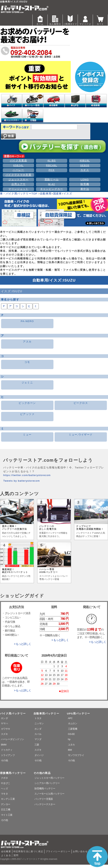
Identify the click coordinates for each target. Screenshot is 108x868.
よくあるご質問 (10, 855)
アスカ (27, 342)
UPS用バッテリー (79, 714)
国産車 (58, 194)
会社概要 (6, 851)
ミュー (27, 435)
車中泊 (85, 189)
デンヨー (5, 804)
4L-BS (52, 161)
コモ (27, 362)
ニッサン (39, 723)
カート (100, 20)
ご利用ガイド (70, 20)
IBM (70, 750)
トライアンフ (8, 755)
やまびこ (5, 783)
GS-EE (71, 734)
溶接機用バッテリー (13, 773)
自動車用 (46, 194)
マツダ (38, 739)
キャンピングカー (52, 189)
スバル (38, 734)
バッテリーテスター (45, 804)
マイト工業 (7, 815)
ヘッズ (4, 789)
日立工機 (5, 810)
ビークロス (81, 403)
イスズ (68, 194)
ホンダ (4, 718)
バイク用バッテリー (13, 714)
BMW (4, 745)
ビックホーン (27, 403)
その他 (4, 760)
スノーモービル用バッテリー (49, 794)
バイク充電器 (18, 161)
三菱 (37, 745)
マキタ (4, 794)
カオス (85, 170)
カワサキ (5, 729)
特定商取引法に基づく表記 (28, 851)
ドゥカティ (7, 750)
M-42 (52, 184)
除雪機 (85, 184)
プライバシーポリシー (58, 851)
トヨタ (38, 718)
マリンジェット (18, 189)
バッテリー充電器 (44, 799)
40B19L (85, 161)
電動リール (52, 180)
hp (69, 739)
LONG (85, 180)
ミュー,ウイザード (81, 435)
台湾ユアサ (19, 184)
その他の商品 (42, 773)
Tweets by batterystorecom (21, 481)
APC (70, 718)
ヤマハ (4, 723)
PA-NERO (27, 321)
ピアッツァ (27, 414)
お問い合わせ (80, 851)
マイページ (85, 20)
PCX (52, 170)
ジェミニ (27, 383)
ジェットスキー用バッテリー (49, 778)
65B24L (18, 165)
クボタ (4, 778)
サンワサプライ (76, 755)
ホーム (40, 20)
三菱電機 (73, 729)
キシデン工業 (8, 799)
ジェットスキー (18, 180)
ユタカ (71, 745)
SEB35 (85, 165)
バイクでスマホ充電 (18, 175)
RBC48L (52, 165)
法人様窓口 (55, 20)
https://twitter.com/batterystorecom (27, 475)
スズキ (4, 734)
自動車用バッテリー (46, 714)
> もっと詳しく (23, 644)
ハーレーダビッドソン (12, 739)
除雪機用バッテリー (45, 789)
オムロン (73, 723)
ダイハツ (39, 755)
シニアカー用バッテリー (47, 783)
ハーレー (18, 170)
